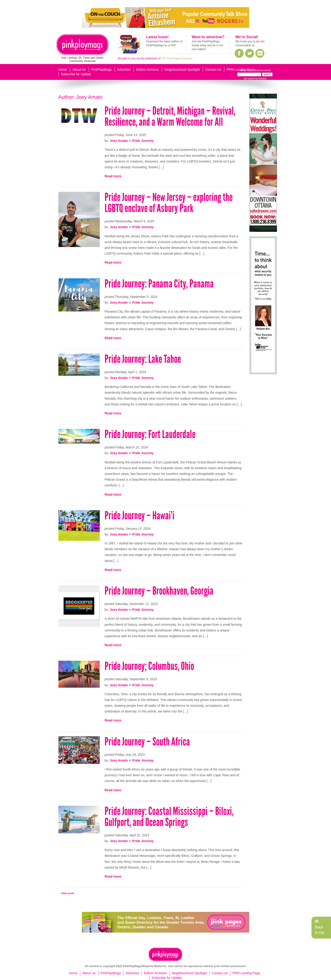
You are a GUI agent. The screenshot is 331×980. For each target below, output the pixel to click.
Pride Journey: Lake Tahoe (143, 359)
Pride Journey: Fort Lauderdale (150, 434)
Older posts (66, 893)
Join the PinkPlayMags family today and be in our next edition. (207, 45)
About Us (79, 70)
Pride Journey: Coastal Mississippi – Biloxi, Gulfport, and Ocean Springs (169, 817)
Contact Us (213, 70)
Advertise (124, 70)
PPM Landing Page (241, 70)
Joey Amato (119, 141)
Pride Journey (143, 141)
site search (249, 79)
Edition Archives (148, 70)
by (261, 79)
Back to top (320, 930)
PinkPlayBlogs (102, 70)
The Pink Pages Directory (177, 58)
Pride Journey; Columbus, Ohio (149, 666)
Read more (113, 176)
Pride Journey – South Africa (147, 742)
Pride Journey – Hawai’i (140, 516)
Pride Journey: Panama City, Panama (159, 284)
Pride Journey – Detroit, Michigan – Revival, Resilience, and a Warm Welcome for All (170, 116)
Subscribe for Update (76, 74)
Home (63, 70)
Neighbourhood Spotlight (182, 70)
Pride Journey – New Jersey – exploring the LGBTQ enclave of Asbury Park (169, 203)
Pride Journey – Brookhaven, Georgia (159, 591)
